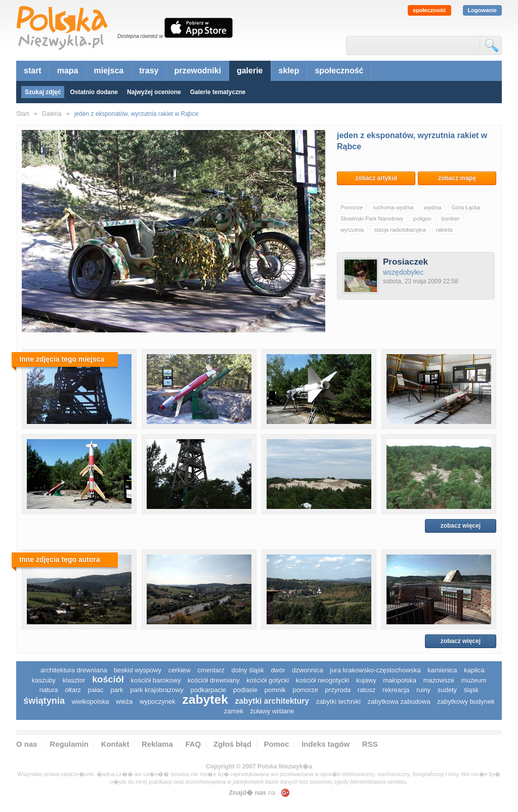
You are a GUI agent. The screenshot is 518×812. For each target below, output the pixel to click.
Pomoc (277, 744)
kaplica (474, 670)
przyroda (338, 690)
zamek (234, 711)
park (117, 690)
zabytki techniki (338, 701)
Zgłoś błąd (232, 744)
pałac (96, 690)
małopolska (400, 680)
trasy (149, 71)
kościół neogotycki (323, 680)
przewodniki (197, 71)
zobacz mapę (457, 178)
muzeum (474, 680)
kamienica (442, 670)
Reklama (157, 744)
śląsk (471, 690)
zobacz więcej (461, 526)
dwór (278, 670)
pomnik (275, 690)
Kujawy (366, 680)
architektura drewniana (74, 670)
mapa (68, 71)
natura (49, 690)
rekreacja (396, 690)
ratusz (366, 690)
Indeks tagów (326, 744)
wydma (433, 207)
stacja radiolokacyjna (400, 230)
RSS (370, 744)
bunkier (451, 219)
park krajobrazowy (157, 690)
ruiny (423, 690)
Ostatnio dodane (94, 92)
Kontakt (115, 744)
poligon (422, 219)
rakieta (444, 230)
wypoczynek (158, 701)
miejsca (109, 71)
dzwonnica (307, 670)
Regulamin (69, 744)
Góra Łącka (466, 207)
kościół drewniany (214, 680)
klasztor (74, 680)
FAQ (193, 744)
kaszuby (44, 680)
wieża (124, 701)
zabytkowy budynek (466, 701)
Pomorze (352, 207)
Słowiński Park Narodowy (372, 219)
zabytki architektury (272, 701)
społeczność (429, 10)
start (33, 71)
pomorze (305, 690)
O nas (27, 744)
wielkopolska (91, 701)
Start (23, 114)
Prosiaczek (405, 262)
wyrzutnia (352, 230)
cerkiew (180, 670)
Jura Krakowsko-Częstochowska (375, 670)
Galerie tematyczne (218, 92)
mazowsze (439, 680)
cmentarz (211, 670)
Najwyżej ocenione (154, 92)
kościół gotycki (268, 680)
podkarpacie (208, 690)
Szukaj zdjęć (43, 92)
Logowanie (482, 10)
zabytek (205, 699)
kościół (108, 679)
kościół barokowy (156, 680)
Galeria (52, 114)
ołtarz (73, 690)
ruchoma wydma (393, 207)
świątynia (44, 701)
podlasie (245, 690)
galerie (250, 71)
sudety (447, 690)
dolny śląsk (247, 670)
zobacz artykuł (376, 178)
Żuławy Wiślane (272, 711)
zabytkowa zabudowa (399, 701)
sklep (289, 71)
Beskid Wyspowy (138, 670)
